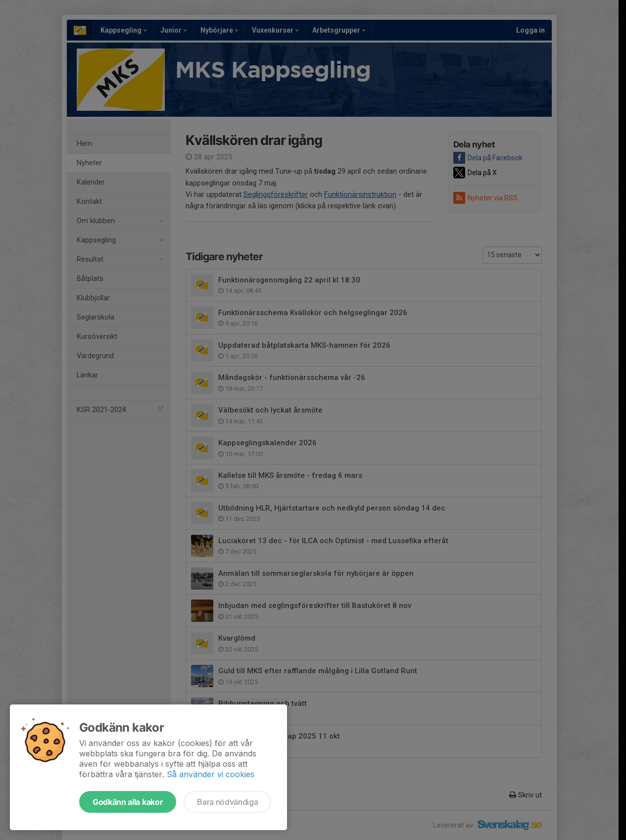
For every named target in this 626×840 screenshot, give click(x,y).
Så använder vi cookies (211, 774)
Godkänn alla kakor (128, 802)
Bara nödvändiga (227, 802)
